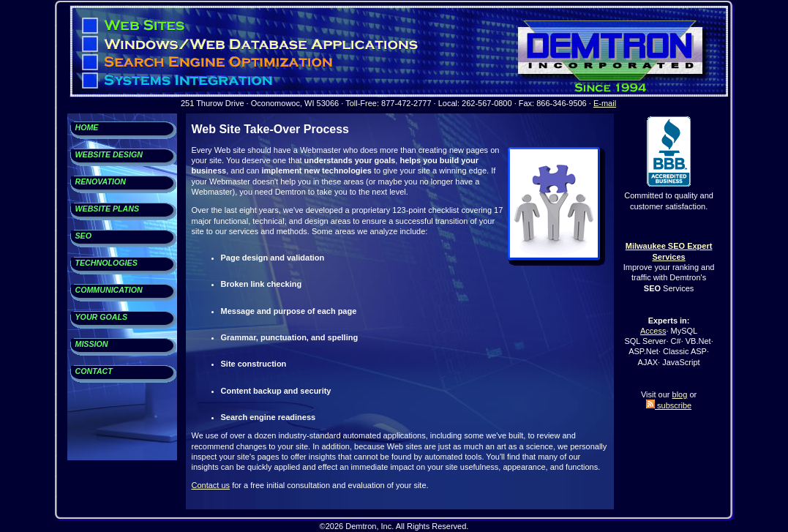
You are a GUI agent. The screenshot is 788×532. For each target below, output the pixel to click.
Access (653, 331)
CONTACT (94, 371)
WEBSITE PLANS (108, 209)
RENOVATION (101, 181)
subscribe (669, 405)
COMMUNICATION (109, 290)
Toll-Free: (362, 103)
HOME (87, 127)
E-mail (605, 103)
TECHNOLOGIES (106, 263)
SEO (84, 236)
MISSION (92, 344)
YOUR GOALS (102, 317)
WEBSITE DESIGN (109, 154)
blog (680, 394)
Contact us (211, 485)
